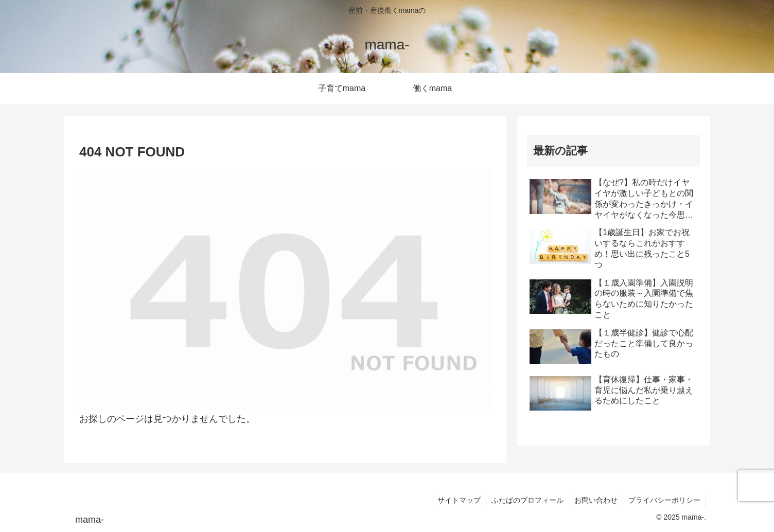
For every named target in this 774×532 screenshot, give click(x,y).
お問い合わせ (596, 500)
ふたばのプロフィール (527, 500)
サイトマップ (459, 500)
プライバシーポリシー (664, 500)
